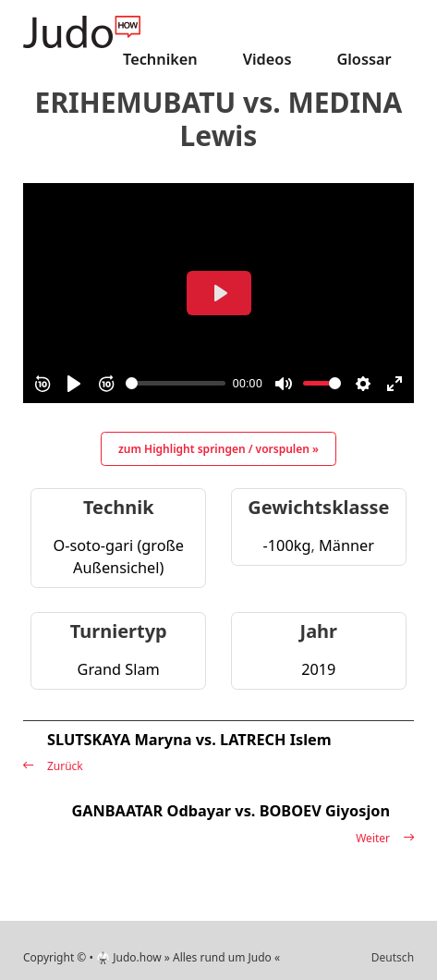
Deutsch (393, 957)
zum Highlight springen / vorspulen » (218, 449)
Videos (267, 59)
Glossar (364, 59)
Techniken (160, 59)
